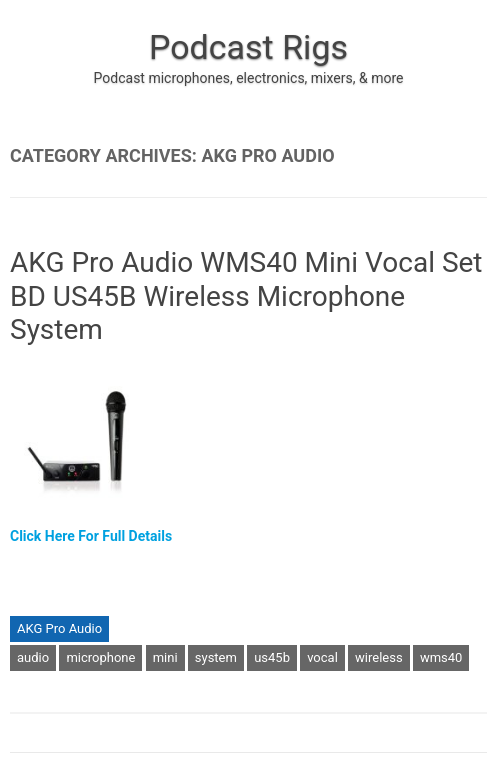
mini (165, 657)
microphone (100, 657)
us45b (272, 657)
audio (33, 657)
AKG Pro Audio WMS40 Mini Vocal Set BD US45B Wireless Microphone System (246, 296)
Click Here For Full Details (91, 536)
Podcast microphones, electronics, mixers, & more (249, 78)
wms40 (441, 657)
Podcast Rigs (248, 47)
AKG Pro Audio (59, 628)
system (216, 657)
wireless (379, 657)
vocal (322, 657)
